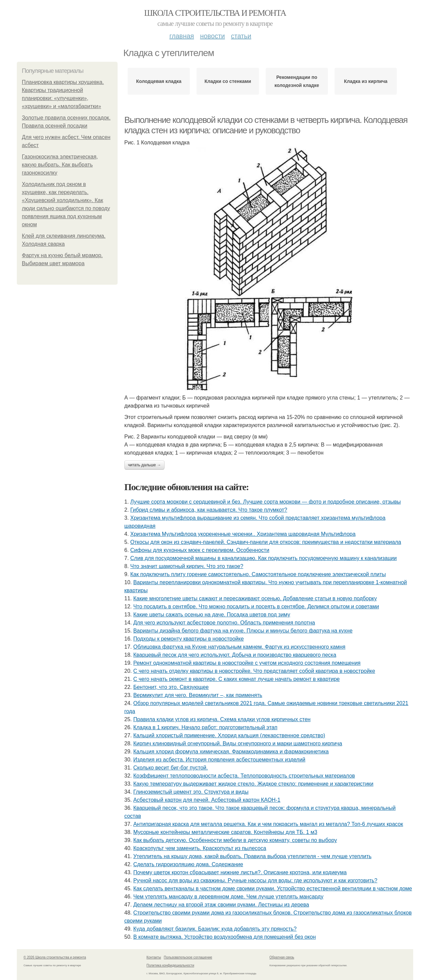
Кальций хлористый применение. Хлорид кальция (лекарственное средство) (229, 735)
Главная (182, 36)
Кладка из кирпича (366, 81)
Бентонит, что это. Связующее (171, 687)
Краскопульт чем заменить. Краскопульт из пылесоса (200, 848)
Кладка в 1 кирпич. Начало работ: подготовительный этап (205, 727)
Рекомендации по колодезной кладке (297, 81)
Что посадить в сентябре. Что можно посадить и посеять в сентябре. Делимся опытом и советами (256, 606)
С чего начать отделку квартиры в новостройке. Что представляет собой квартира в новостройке (254, 671)
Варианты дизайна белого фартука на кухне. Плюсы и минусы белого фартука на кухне (243, 631)
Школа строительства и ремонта (215, 13)
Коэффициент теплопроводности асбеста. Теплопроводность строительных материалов (244, 776)
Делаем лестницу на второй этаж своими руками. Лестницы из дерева (221, 905)
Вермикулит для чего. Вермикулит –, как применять (198, 695)
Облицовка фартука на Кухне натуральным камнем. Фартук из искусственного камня (239, 647)
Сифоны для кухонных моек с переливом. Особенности (200, 550)
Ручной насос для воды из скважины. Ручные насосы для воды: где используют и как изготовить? (255, 880)
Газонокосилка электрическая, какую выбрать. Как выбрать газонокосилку (60, 165)
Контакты (154, 957)
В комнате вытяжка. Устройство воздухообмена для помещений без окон (225, 937)
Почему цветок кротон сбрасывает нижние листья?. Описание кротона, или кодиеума (240, 872)
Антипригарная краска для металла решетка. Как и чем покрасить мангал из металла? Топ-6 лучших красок (268, 824)
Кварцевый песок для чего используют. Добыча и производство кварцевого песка (235, 655)
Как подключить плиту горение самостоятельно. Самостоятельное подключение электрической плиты (258, 574)
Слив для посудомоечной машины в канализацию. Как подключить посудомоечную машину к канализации (264, 558)
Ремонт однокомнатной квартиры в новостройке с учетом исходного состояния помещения (247, 663)
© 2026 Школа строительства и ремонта (55, 957)
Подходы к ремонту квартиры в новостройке (189, 639)
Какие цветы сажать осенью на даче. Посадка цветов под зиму (212, 615)
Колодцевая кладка (159, 81)
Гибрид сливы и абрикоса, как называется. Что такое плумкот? (209, 510)
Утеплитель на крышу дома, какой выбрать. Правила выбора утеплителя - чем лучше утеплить (252, 856)
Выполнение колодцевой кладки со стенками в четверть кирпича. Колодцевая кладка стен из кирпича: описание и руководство (266, 125)
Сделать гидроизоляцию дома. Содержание (188, 864)
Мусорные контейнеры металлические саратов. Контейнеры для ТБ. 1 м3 (225, 832)
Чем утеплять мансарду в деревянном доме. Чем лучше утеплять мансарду (228, 897)
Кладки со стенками (228, 81)
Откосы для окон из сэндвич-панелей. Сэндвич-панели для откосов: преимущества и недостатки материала (266, 542)
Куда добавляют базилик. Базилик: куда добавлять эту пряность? (215, 929)
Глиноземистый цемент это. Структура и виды (191, 792)
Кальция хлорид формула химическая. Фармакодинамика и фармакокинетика (231, 752)
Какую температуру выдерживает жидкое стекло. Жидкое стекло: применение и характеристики (253, 784)
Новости (212, 36)
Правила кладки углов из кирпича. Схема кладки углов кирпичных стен (222, 719)
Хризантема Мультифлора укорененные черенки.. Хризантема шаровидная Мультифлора (243, 534)
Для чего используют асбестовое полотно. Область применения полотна (224, 623)
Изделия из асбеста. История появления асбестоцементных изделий (219, 760)
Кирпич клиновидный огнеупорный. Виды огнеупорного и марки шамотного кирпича (238, 743)
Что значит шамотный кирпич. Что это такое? (187, 566)
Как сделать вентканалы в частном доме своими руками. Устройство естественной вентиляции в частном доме (273, 889)
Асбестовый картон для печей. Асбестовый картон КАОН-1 (207, 800)
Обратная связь (282, 957)
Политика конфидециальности (170, 965)
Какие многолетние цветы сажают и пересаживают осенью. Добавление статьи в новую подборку (255, 598)
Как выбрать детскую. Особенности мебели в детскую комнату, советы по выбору (235, 840)
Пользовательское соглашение (188, 957)
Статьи (241, 36)
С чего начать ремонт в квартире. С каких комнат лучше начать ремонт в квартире (237, 679)
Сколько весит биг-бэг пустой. (171, 768)
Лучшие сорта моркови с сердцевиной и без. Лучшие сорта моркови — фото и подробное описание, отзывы (266, 502)
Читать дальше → (144, 465)
